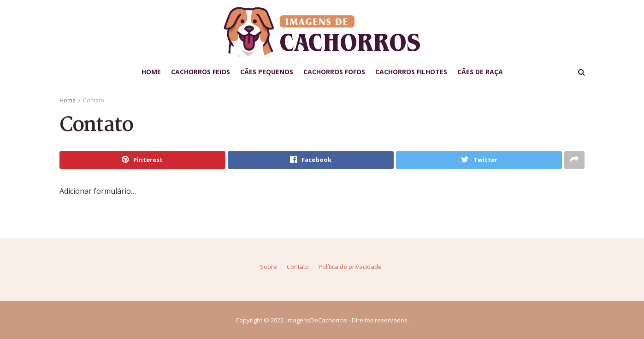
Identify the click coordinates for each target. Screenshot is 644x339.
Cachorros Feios (201, 72)
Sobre (269, 267)
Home (151, 72)
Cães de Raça (480, 72)
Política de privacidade (350, 267)
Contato (94, 100)
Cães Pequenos (267, 72)
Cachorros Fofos (334, 72)
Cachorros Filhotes (411, 72)
